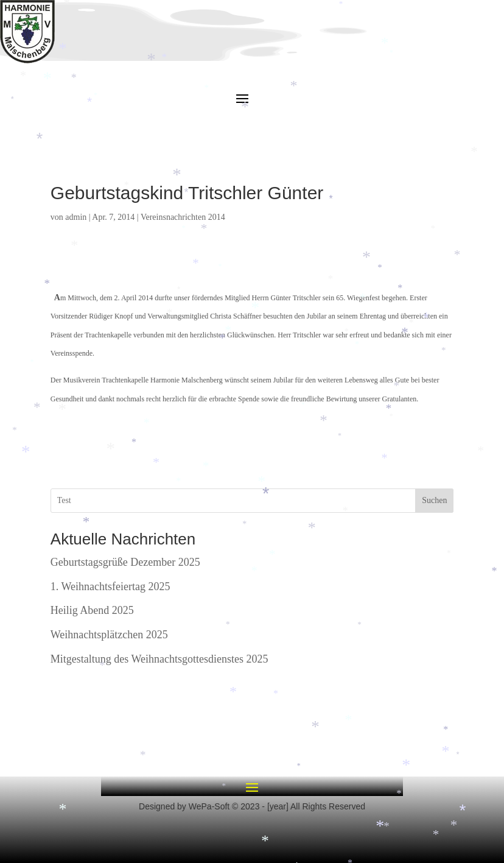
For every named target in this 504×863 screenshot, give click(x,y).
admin (76, 217)
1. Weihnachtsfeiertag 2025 (110, 586)
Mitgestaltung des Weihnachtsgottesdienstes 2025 (159, 659)
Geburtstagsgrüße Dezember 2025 (125, 562)
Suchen (434, 500)
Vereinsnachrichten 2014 (183, 217)
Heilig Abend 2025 (92, 610)
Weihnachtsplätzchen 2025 (109, 635)
